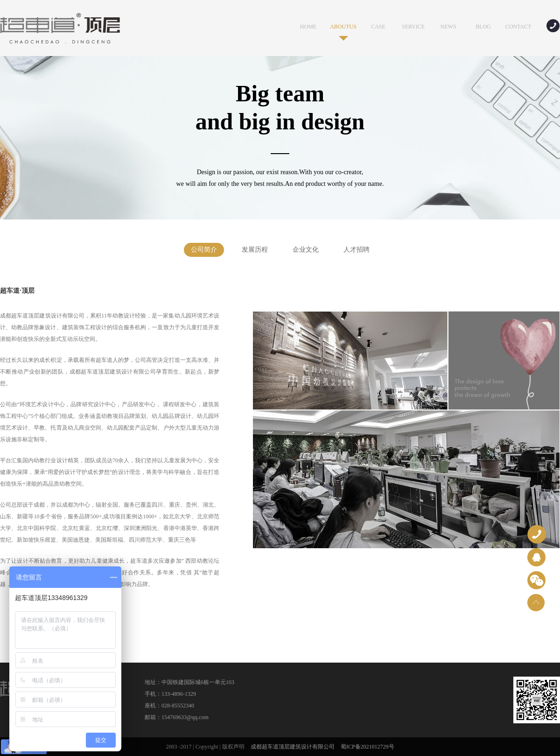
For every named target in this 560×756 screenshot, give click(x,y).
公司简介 (204, 250)
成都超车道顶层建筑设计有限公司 (293, 747)
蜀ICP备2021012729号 (367, 747)
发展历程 (255, 250)
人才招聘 (357, 250)
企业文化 (306, 250)
